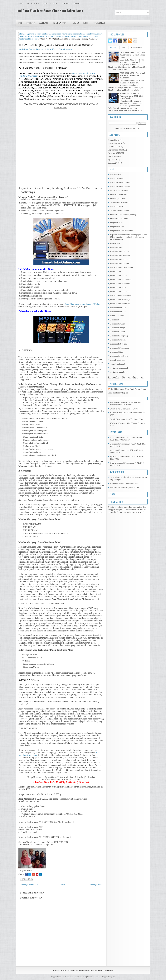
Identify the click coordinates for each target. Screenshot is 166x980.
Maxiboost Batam (117, 324)
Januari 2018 (114, 163)
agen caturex (115, 174)
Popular (113, 48)
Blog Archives (136, 48)
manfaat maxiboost (118, 312)
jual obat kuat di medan (120, 284)
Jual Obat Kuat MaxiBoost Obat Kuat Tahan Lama (50, 11)
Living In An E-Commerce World (124, 409)
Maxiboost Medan (118, 340)
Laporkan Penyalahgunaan (127, 378)
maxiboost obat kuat (119, 344)
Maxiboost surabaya (119, 356)
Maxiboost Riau (116, 352)
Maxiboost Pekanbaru (119, 348)
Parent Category (51, 3)
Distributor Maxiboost (120, 211)
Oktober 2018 (114, 147)
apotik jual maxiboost (51, 34)
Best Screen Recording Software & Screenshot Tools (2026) (125, 404)
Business (32, 22)
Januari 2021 (114, 140)
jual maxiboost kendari (120, 255)
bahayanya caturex (118, 199)
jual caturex (115, 243)
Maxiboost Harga (53, 36)
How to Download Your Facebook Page (127, 419)
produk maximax (70, 36)
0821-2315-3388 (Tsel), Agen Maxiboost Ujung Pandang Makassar (56, 45)
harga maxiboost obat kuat (74, 34)
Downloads (34, 3)
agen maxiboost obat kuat (121, 182)
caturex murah (116, 207)
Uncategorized (99, 23)
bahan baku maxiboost (119, 195)
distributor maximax (119, 219)
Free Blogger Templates (107, 977)
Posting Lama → (97, 885)
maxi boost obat (27, 36)
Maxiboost (40, 36)
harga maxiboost (117, 227)
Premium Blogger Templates (75, 977)
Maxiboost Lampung (119, 336)
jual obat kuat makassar (120, 292)
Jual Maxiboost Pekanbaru (121, 268)
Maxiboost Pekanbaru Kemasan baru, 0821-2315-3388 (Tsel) (132, 96)
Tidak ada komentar (66, 49)
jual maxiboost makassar (121, 259)
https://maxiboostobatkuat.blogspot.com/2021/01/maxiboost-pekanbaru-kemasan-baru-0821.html (128, 237)
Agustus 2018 (114, 153)
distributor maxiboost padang (123, 215)
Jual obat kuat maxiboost (121, 296)
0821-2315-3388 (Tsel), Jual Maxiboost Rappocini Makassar (132, 75)
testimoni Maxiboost (28, 39)
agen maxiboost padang (120, 186)
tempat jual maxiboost (88, 36)
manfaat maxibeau (94, 34)
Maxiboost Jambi (117, 332)
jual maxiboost (116, 248)
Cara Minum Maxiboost (120, 203)
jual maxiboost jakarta (119, 251)
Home (21, 4)
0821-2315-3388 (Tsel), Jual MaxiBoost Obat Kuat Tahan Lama (133, 55)
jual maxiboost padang (120, 263)
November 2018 (115, 143)
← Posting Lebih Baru (28, 885)
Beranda (64, 885)
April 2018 (113, 160)
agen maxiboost (34, 34)
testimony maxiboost (119, 372)
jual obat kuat (116, 272)
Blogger (136, 128)
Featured (66, 4)
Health (78, 3)
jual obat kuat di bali (118, 276)
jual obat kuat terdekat (120, 304)
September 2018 (115, 150)
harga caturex (116, 223)
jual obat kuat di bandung (121, 280)
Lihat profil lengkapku (118, 393)
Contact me (130, 510)
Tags (124, 48)
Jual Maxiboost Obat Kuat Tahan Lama (128, 389)
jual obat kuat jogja (118, 288)
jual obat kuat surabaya (120, 300)
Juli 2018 (112, 156)
